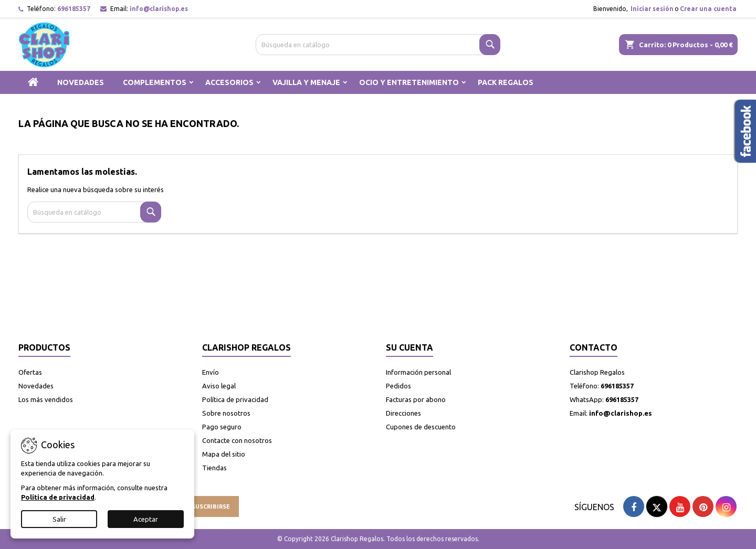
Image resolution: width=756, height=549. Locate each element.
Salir (59, 519)
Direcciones (403, 413)
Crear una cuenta (708, 9)
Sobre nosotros (226, 413)
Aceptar (146, 519)
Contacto (594, 347)
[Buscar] (378, 45)
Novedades (36, 386)
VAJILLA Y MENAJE (306, 82)
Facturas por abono (416, 399)
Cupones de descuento (421, 427)
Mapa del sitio (224, 454)
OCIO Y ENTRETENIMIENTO (409, 82)
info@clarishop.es (159, 9)
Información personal (418, 372)
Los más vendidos (46, 399)
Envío (211, 372)
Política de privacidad (235, 399)
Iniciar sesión (652, 9)
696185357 (74, 9)
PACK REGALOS (506, 82)
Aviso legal (219, 386)
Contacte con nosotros (237, 440)
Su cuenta (409, 347)
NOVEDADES (81, 82)
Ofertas (30, 372)
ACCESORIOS (229, 82)
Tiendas (214, 468)
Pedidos (398, 386)
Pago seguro (222, 427)
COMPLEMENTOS (155, 82)
